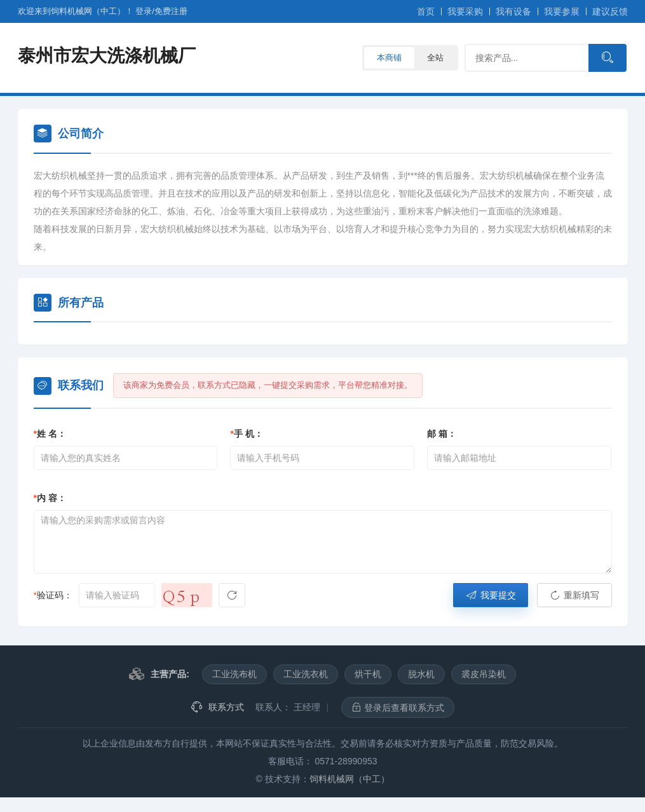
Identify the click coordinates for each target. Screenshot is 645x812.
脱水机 (421, 674)
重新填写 (574, 595)
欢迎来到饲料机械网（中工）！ (77, 11)
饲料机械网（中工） (350, 779)
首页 (426, 11)
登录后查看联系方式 (398, 707)
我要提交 (491, 595)
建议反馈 (610, 11)
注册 (171, 11)
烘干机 (368, 674)
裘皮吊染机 (484, 674)
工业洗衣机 (306, 674)
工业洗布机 (234, 674)
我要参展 (562, 11)
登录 (144, 11)
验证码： (53, 595)
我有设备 (513, 11)
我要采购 (465, 11)
